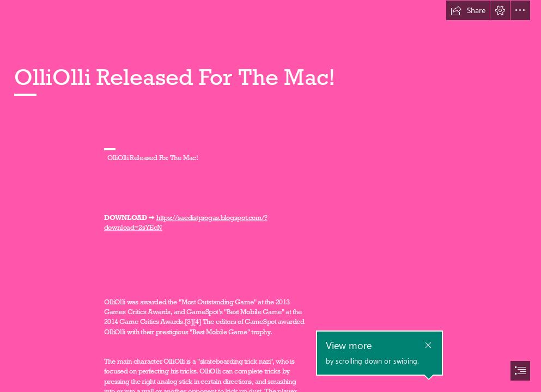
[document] (270, 196)
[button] (468, 10)
